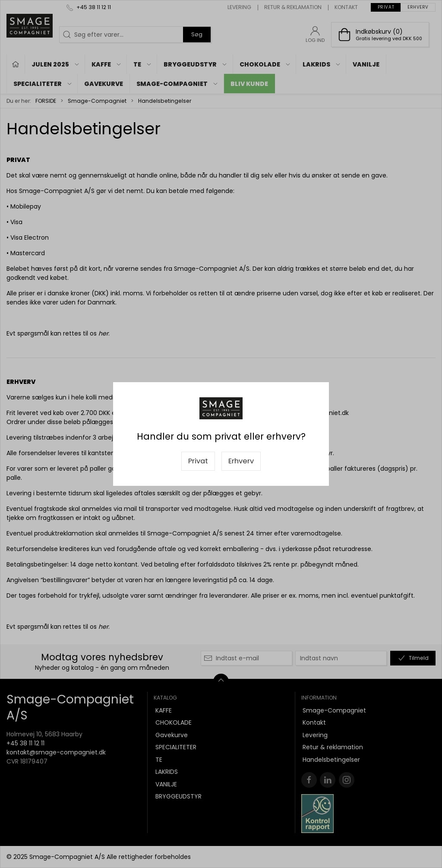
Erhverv (241, 461)
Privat (198, 461)
